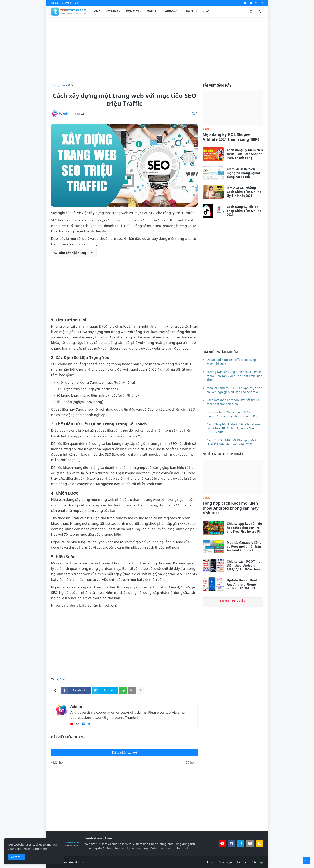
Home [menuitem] (96, 11)
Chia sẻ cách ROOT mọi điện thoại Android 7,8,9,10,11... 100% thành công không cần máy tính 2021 (244, 565)
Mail (77, 3)
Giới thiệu (225, 862)
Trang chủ (58, 85)
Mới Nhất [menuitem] (112, 11)
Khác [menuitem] (206, 11)
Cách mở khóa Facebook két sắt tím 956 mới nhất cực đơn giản (234, 402)
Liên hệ (242, 862)
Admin (76, 706)
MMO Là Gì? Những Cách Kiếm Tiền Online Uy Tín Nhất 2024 (244, 192)
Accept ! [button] (17, 857)
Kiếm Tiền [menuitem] (132, 11)
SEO (70, 85)
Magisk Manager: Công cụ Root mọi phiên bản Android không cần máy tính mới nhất (244, 547)
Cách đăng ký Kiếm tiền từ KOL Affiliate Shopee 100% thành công (245, 154)
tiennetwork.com (73, 862)
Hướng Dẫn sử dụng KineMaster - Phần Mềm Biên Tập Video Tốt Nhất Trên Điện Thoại (234, 376)
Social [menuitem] (190, 11)
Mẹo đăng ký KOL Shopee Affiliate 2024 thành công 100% (231, 137)
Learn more (39, 849)
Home (55, 3)
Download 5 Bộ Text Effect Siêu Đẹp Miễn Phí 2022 (231, 362)
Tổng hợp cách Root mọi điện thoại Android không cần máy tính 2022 (231, 508)
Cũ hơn (191, 762)
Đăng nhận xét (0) (124, 752)
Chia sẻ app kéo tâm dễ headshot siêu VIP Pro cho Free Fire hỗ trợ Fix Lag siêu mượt (244, 528)
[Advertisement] (157, 51)
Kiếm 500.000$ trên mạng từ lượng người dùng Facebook (243, 173)
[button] (251, 11)
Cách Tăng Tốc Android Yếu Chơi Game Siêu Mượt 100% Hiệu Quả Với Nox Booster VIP (234, 428)
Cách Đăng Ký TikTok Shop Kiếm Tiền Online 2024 (244, 211)
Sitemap (66, 3)
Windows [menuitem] (171, 11)
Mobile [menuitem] (152, 11)
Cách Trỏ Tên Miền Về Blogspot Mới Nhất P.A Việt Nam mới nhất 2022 (231, 442)
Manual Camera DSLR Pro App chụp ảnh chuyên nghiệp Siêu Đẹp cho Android (234, 390)
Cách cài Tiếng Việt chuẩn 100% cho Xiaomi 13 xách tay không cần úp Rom (233, 414)
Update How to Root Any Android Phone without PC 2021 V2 (242, 584)
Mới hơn (59, 762)
